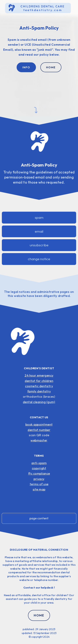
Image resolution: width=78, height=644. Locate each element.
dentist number (39, 430)
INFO (26, 67)
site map (39, 489)
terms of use (39, 484)
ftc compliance (39, 473)
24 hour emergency (39, 375)
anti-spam (39, 463)
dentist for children (39, 381)
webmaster (39, 440)
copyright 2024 (40, 637)
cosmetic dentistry (39, 386)
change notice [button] (39, 259)
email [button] (39, 231)
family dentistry (39, 391)
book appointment (39, 424)
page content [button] (39, 518)
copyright (39, 468)
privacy (39, 479)
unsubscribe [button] (39, 245)
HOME (51, 67)
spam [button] (39, 218)
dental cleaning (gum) (39, 402)
